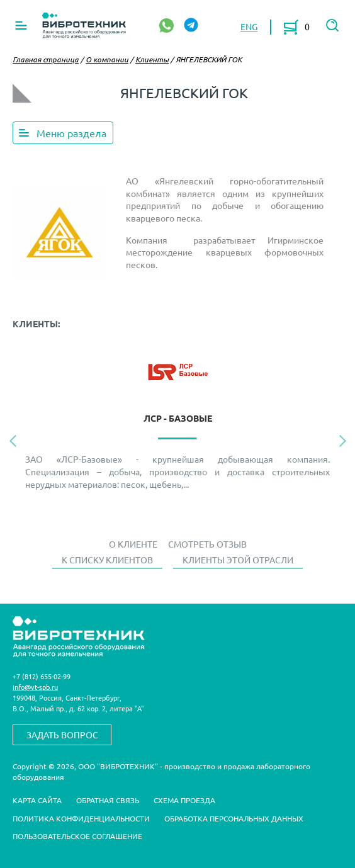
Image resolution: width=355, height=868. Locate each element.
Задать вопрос (62, 735)
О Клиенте (133, 544)
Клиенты (152, 59)
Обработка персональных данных (234, 818)
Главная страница (46, 59)
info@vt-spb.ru (35, 687)
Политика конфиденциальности (81, 818)
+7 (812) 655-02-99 (42, 676)
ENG (249, 26)
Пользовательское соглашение (77, 836)
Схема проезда (184, 800)
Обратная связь (108, 800)
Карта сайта (37, 800)
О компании (107, 59)
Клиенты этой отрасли (238, 560)
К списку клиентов (107, 560)
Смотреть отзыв (207, 544)
